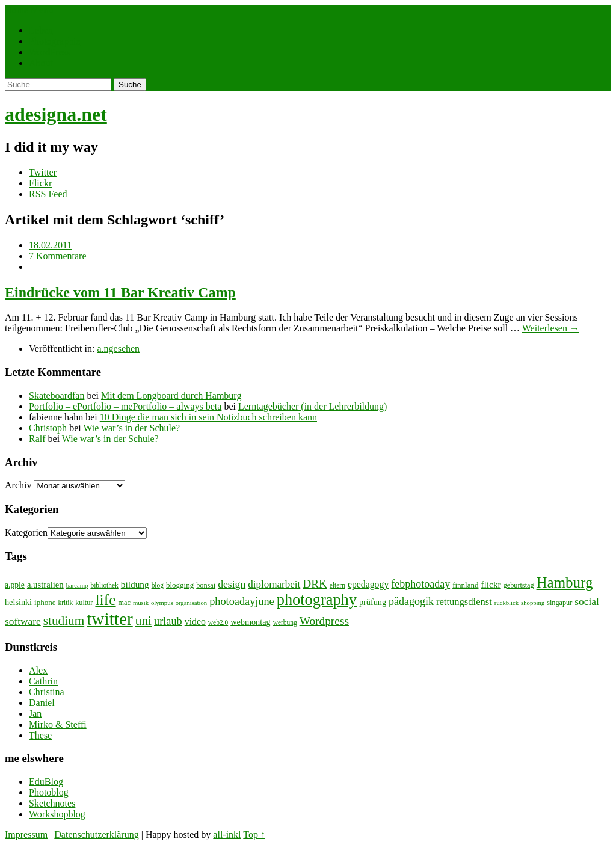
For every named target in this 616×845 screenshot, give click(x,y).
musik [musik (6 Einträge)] (141, 603)
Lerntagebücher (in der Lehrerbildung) (313, 406)
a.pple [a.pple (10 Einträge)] (15, 585)
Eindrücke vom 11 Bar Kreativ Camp (120, 292)
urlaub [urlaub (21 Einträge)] (168, 621)
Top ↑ (254, 834)
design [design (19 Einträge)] (232, 584)
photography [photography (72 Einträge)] (317, 600)
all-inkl (227, 834)
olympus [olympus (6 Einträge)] (162, 603)
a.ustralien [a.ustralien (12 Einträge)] (45, 585)
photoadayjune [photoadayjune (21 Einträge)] (242, 601)
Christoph (48, 428)
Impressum (26, 834)
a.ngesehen (118, 349)
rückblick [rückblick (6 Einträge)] (507, 603)
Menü (42, 10)
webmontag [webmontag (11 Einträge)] (250, 622)
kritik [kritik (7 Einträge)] (65, 603)
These (40, 735)
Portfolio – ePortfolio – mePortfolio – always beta (125, 406)
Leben (41, 30)
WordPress (50, 52)
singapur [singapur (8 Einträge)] (559, 603)
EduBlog (46, 782)
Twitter (43, 172)
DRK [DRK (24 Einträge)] (315, 584)
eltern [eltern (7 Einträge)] (337, 585)
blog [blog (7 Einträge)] (158, 585)
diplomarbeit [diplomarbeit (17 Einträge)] (274, 584)
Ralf (37, 439)
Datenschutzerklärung (96, 834)
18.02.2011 (50, 245)
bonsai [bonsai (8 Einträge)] (206, 585)
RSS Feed (48, 194)
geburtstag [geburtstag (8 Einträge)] (519, 585)
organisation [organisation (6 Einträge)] (192, 603)
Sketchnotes (52, 803)
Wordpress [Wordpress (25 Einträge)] (324, 621)
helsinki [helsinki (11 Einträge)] (18, 602)
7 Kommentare (58, 256)
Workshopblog (57, 814)
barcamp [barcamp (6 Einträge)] (77, 585)
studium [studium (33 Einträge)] (64, 621)
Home (17, 10)
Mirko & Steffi (58, 724)
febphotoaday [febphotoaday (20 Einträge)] (420, 584)
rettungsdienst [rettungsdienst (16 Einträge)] (464, 602)
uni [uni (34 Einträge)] (143, 621)
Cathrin (43, 681)
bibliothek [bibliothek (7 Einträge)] (104, 585)
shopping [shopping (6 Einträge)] (533, 603)
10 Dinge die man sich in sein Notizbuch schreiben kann (208, 417)
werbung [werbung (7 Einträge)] (285, 622)
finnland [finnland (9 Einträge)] (465, 585)
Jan (35, 714)
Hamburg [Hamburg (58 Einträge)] (565, 582)
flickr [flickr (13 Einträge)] (491, 584)
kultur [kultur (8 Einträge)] (84, 603)
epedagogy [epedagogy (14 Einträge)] (368, 584)
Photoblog (49, 792)
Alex (38, 670)
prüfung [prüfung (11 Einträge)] (373, 602)
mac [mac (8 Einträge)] (125, 603)
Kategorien (26, 533)
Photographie (54, 41)
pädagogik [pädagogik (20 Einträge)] (411, 601)
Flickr (40, 183)
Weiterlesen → (551, 328)
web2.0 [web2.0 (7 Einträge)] (218, 622)
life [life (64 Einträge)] (105, 600)
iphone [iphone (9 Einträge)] (45, 602)
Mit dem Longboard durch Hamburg (171, 395)
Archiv (18, 485)
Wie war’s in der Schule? (131, 428)
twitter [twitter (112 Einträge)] (110, 619)
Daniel (42, 703)
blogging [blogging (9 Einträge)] (180, 585)
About (41, 63)
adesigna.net (56, 114)
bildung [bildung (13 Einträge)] (135, 584)
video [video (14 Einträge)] (195, 622)
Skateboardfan (57, 395)
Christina (47, 692)
